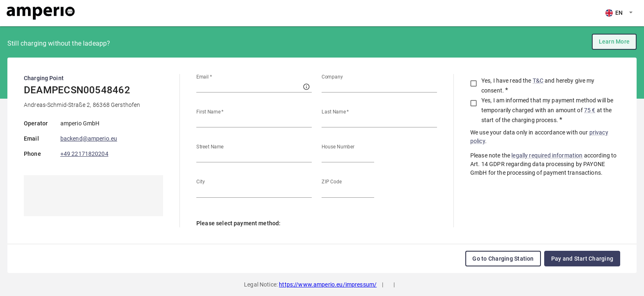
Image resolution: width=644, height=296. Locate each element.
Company (332, 77)
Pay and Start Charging (582, 259)
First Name (210, 112)
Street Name (210, 147)
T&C (538, 81)
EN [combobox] (16, 13)
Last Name (335, 112)
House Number (338, 147)
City (201, 182)
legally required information (547, 155)
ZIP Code (332, 182)
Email (204, 77)
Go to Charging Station (503, 259)
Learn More (614, 42)
